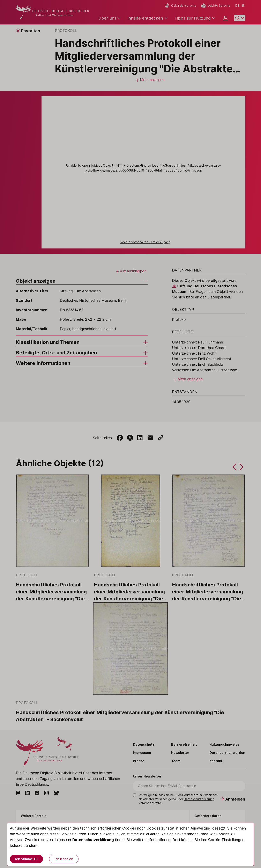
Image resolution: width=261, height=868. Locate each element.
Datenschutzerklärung (93, 840)
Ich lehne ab (64, 859)
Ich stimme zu (26, 859)
